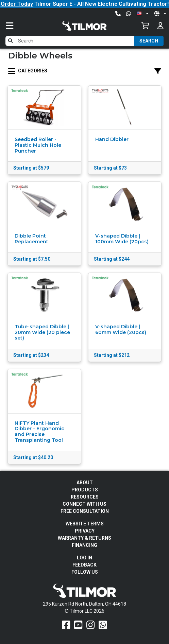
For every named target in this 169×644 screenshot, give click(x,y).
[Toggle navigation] (16, 26)
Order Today (17, 4)
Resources (85, 497)
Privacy (85, 531)
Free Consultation (85, 511)
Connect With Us (84, 504)
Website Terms (85, 524)
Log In (84, 558)
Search (149, 41)
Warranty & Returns (84, 538)
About (85, 483)
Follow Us (85, 572)
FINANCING (84, 545)
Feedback (84, 565)
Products (85, 490)
